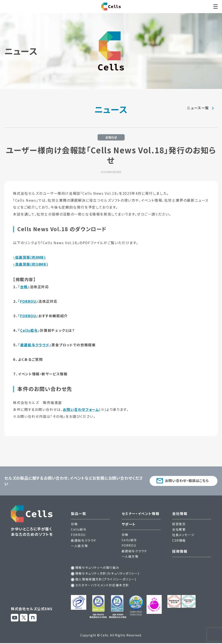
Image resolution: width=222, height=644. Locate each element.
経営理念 (179, 524)
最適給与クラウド (35, 345)
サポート (129, 524)
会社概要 (179, 529)
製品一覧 (78, 513)
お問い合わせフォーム (81, 409)
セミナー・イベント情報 (141, 513)
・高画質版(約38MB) (31, 264)
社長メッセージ (183, 535)
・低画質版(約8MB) (29, 257)
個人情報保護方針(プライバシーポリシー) (106, 579)
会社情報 (180, 513)
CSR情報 (179, 540)
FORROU (28, 301)
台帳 (24, 287)
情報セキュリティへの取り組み (97, 567)
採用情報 (180, 551)
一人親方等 (79, 546)
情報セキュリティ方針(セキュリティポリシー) (107, 573)
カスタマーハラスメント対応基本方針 (102, 585)
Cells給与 (29, 330)
